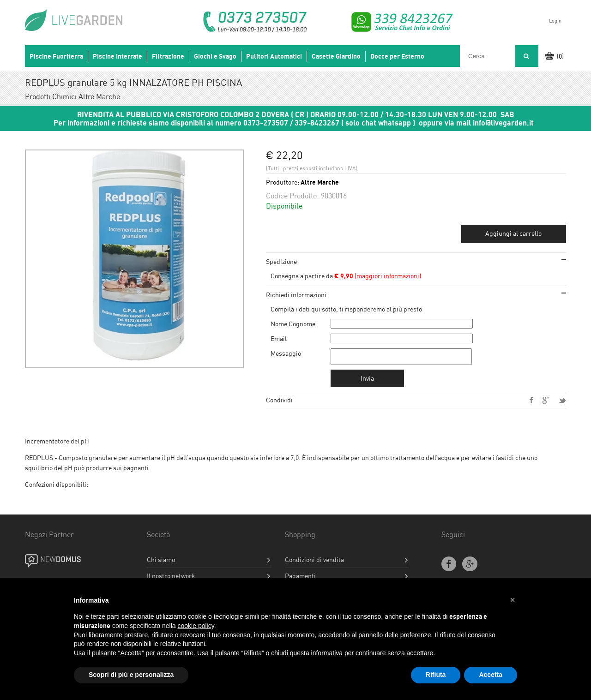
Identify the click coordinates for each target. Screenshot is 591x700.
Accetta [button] (491, 675)
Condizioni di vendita (314, 562)
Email (279, 338)
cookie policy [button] (196, 626)
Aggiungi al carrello (513, 233)
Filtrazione (168, 56)
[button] (513, 600)
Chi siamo (161, 562)
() (378, 276)
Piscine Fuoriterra (56, 56)
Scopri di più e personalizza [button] (131, 675)
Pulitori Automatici (274, 56)
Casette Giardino (336, 56)
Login (555, 21)
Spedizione (281, 261)
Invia (367, 381)
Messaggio (286, 353)
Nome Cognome (293, 324)
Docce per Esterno (397, 56)
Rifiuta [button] (436, 675)
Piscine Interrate (118, 56)
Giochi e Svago (215, 56)
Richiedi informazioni (296, 295)
